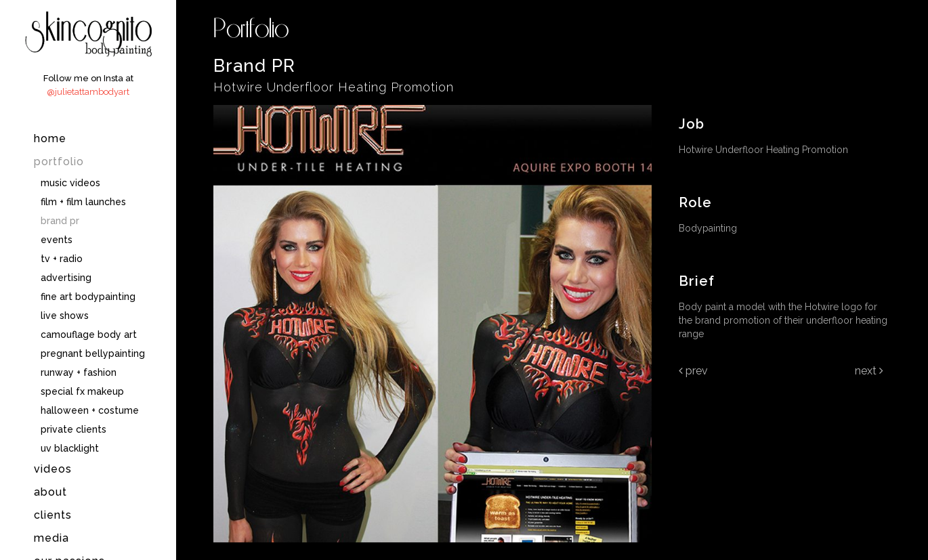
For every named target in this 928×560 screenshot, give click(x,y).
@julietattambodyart (88, 92)
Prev (693, 371)
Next (869, 371)
